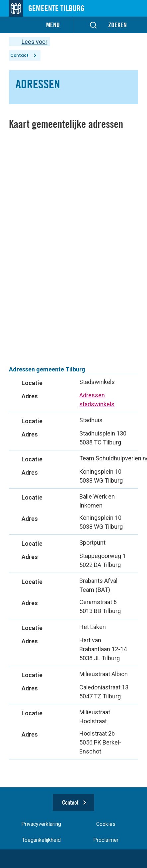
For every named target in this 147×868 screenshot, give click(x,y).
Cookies (106, 824)
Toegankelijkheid (41, 840)
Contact (19, 55)
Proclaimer (106, 840)
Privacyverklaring (41, 824)
